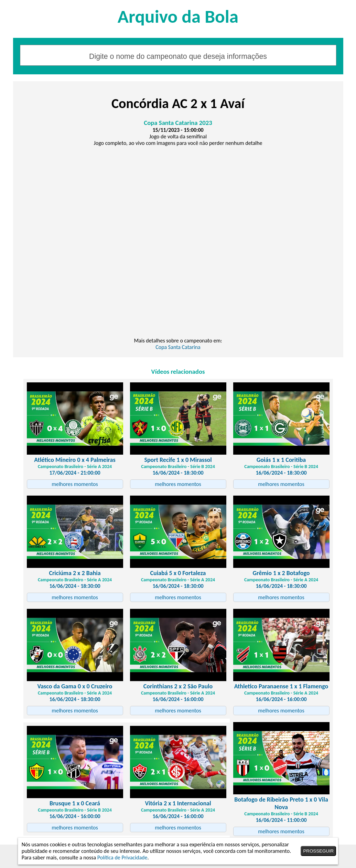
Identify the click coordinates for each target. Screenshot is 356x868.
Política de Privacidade (122, 858)
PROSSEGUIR (318, 851)
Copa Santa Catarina (178, 347)
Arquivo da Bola (178, 16)
